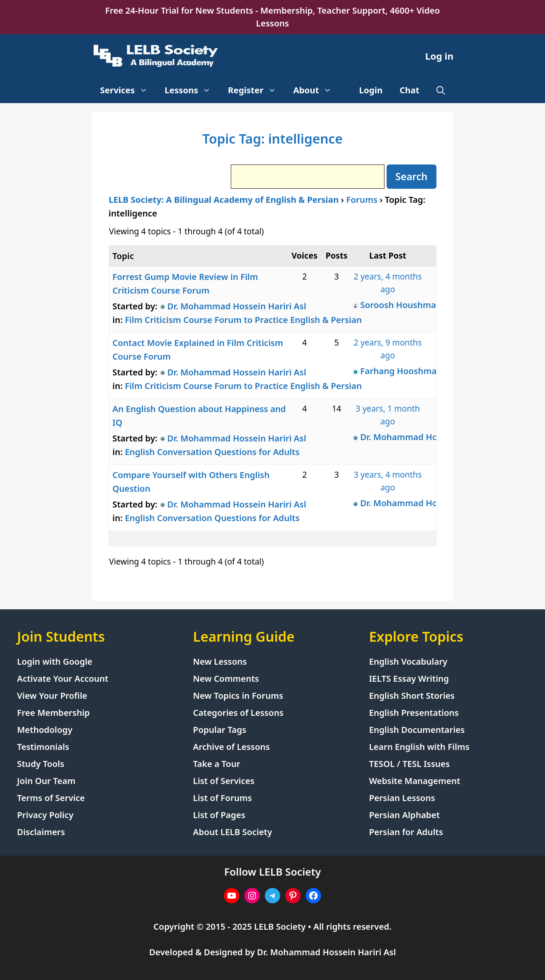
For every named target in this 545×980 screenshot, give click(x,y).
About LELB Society (232, 832)
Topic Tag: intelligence (272, 138)
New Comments (226, 679)
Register (256, 90)
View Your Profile (52, 696)
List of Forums (222, 798)
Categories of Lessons (238, 713)
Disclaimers (41, 832)
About (317, 90)
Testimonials (43, 747)
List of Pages (219, 815)
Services (128, 90)
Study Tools (41, 764)
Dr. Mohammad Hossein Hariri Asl (327, 952)
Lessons (192, 90)
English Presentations (414, 713)
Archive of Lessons (231, 747)
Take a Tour (217, 764)
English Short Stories (412, 696)
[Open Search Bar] (441, 90)
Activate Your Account (63, 679)
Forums (362, 200)
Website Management (415, 781)
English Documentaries (417, 730)
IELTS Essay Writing (409, 679)
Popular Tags (219, 730)
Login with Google (55, 661)
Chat (410, 90)
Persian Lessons (402, 798)
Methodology (45, 730)
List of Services (224, 781)
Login (371, 90)
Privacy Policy (45, 815)
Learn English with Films (419, 747)
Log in (439, 56)
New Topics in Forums (238, 696)
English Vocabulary (408, 661)
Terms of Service (51, 798)
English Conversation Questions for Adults (212, 452)
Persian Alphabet (404, 815)
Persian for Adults (406, 832)
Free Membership (53, 713)
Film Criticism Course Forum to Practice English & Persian (243, 320)
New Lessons (220, 661)
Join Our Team (46, 781)
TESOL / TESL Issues (410, 764)
